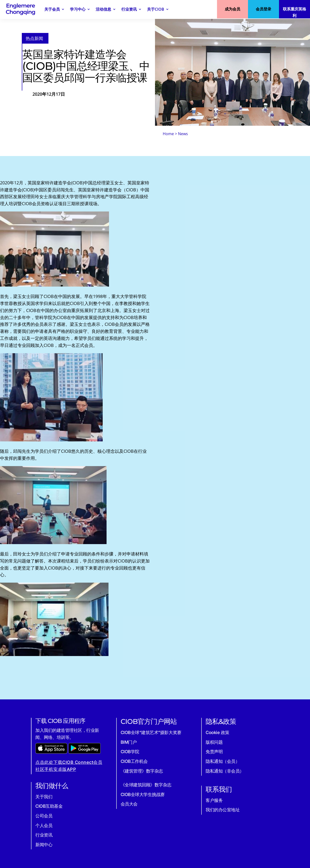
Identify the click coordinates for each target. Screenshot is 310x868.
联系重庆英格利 (294, 12)
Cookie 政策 (217, 732)
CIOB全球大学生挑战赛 (143, 794)
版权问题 (214, 742)
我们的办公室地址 (223, 810)
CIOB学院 (130, 752)
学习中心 (78, 9)
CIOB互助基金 (49, 806)
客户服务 (214, 800)
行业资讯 (129, 9)
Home (168, 134)
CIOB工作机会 (134, 761)
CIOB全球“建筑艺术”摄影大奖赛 (151, 732)
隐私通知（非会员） (225, 771)
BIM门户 (129, 742)
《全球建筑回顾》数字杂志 (146, 785)
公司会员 (44, 816)
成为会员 (232, 9)
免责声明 (214, 752)
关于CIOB (156, 9)
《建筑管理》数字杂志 (142, 771)
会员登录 (263, 9)
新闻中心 (44, 845)
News (183, 134)
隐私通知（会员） (223, 761)
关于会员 (52, 9)
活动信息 (103, 9)
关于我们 (44, 797)
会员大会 (129, 804)
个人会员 (44, 825)
